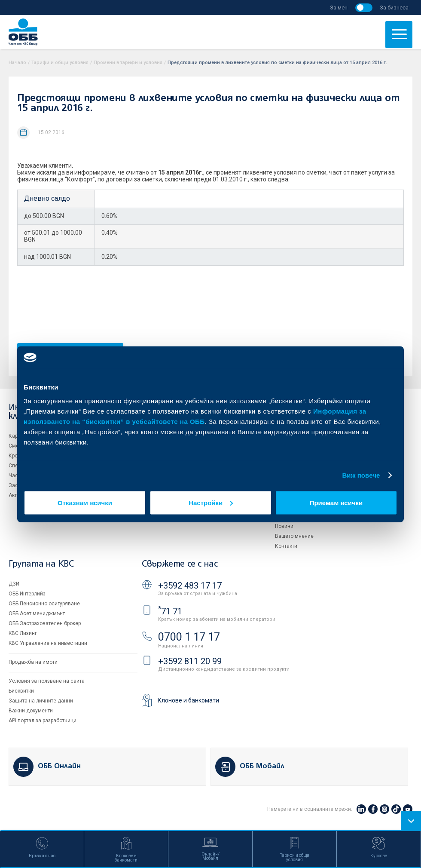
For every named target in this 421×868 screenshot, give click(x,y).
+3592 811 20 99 (190, 661)
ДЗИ (14, 584)
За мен (339, 8)
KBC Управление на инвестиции (48, 643)
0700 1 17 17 (189, 637)
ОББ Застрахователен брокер (45, 623)
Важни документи (31, 711)
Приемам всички (336, 502)
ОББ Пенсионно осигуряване (44, 604)
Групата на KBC (41, 564)
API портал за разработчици (43, 721)
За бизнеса (394, 8)
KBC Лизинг (23, 633)
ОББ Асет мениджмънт (37, 613)
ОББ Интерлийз (27, 594)
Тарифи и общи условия (60, 63)
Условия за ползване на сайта (47, 681)
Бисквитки (21, 691)
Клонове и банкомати (188, 700)
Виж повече (361, 475)
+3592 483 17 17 (190, 586)
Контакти (286, 546)
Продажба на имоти (33, 662)
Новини (284, 526)
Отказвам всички (85, 502)
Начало (17, 63)
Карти (16, 436)
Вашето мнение (294, 536)
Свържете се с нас (180, 564)
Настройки (211, 502)
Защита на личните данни (41, 701)
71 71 (170, 611)
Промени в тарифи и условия (128, 63)
